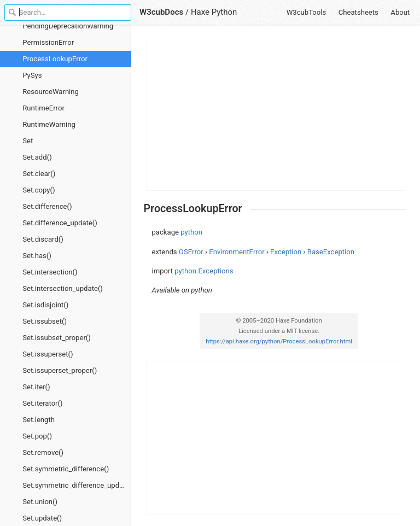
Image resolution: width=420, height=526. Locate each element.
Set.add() (37, 157)
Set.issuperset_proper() (60, 370)
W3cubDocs (161, 12)
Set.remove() (43, 452)
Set (28, 141)
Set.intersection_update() (63, 288)
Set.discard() (43, 239)
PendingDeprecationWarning (68, 26)
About (400, 12)
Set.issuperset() (48, 354)
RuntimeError (43, 108)
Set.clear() (39, 174)
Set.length (39, 420)
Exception (286, 252)
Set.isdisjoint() (45, 305)
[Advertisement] (276, 114)
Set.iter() (36, 387)
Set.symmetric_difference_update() (77, 485)
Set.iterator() (42, 403)
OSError (191, 252)
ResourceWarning (51, 92)
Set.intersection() (50, 272)
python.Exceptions (204, 271)
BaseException (331, 252)
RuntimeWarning (49, 124)
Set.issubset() (45, 321)
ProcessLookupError (55, 59)
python (191, 232)
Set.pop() (37, 436)
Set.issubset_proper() (57, 338)
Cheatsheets (358, 12)
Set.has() (37, 256)
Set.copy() (39, 190)
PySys (32, 75)
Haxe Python (214, 12)
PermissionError (48, 42)
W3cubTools (307, 12)
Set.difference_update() (60, 223)
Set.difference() (47, 206)
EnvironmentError (237, 252)
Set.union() (40, 502)
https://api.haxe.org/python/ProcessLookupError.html (279, 341)
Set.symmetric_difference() (66, 469)
